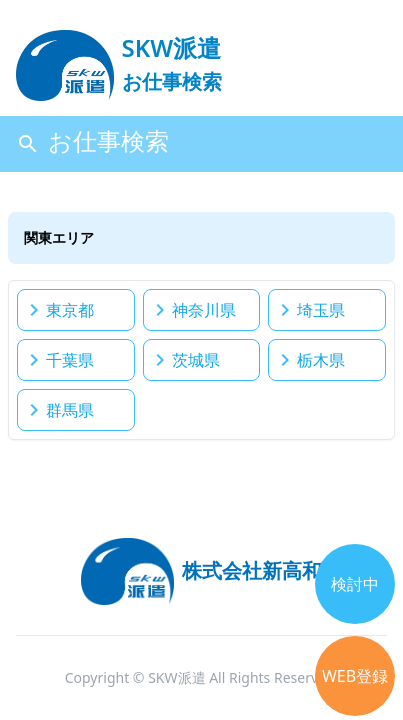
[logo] (119, 56)
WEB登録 (355, 676)
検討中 (355, 584)
